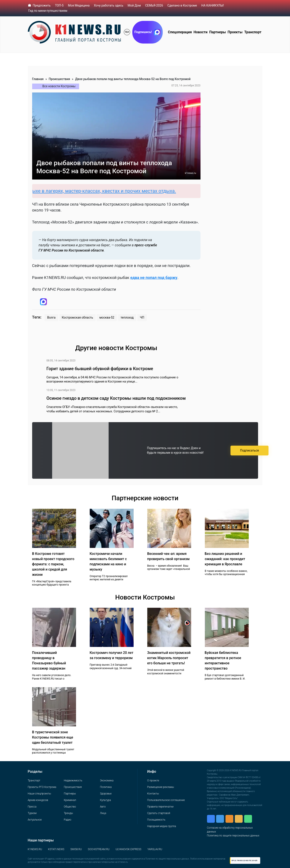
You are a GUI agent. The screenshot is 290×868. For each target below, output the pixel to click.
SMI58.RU (76, 849)
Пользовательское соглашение (166, 800)
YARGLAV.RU (155, 849)
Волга (51, 317)
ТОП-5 (59, 5)
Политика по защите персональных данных (233, 836)
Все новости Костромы (59, 86)
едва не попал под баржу (154, 278)
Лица (103, 813)
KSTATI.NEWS (56, 849)
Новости (201, 32)
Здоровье (106, 794)
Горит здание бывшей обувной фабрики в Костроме (100, 369)
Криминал (70, 800)
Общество (70, 807)
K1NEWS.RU (35, 849)
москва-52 (107, 317)
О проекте (153, 781)
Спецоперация (180, 32)
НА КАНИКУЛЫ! (213, 5)
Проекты (235, 32)
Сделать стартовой (159, 813)
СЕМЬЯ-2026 (154, 5)
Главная (38, 79)
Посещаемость (156, 820)
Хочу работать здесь (109, 5)
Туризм (32, 813)
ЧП (142, 317)
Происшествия (59, 79)
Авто (103, 807)
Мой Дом (134, 5)
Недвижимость (73, 781)
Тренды (68, 813)
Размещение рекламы (161, 787)
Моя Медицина (79, 5)
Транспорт (253, 32)
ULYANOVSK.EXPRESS (128, 849)
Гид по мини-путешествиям (48, 11)
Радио (68, 820)
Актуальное (35, 820)
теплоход (127, 317)
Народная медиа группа (162, 826)
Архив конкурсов (38, 800)
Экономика (107, 781)
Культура (105, 800)
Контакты (153, 794)
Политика (106, 787)
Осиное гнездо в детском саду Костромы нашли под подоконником (116, 398)
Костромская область (78, 317)
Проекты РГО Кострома (42, 787)
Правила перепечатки (160, 807)
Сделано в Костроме (182, 5)
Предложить (42, 5)
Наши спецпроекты (39, 794)
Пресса (32, 807)
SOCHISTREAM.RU (99, 849)
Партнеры (218, 32)
